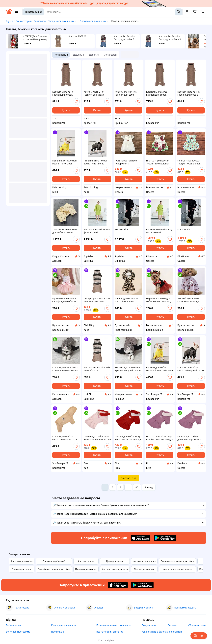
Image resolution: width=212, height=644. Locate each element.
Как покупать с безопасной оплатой (162, 632)
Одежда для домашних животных (99, 21)
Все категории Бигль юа (110, 632)
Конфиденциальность (63, 625)
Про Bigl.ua (57, 632)
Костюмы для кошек (144, 561)
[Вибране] (195, 13)
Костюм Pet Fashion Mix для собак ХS (97, 369)
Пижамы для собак (86, 569)
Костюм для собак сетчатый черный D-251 (191, 369)
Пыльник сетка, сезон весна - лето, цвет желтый (65, 162)
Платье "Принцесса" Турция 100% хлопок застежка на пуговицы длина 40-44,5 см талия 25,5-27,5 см (190, 162)
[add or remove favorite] (76, 102)
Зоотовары (40, 21)
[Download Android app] (165, 538)
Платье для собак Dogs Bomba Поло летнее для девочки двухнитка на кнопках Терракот (129, 438)
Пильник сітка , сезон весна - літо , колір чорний (96, 162)
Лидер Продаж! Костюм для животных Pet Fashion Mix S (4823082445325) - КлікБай (97, 300)
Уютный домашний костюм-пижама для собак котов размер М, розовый (190, 300)
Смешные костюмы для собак (177, 561)
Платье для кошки (144, 569)
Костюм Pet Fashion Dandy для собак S (125, 38)
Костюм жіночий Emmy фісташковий (97, 231)
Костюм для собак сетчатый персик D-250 (65, 438)
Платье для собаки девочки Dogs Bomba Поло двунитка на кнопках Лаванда (189, 438)
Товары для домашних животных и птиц (71, 21)
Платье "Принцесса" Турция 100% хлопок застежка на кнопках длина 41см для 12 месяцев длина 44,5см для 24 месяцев (159, 162)
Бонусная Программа (18, 632)
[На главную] (9, 13)
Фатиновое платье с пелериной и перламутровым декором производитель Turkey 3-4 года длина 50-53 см (128, 162)
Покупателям (149, 625)
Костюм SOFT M (77, 36)
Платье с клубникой (54, 561)
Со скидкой (110, 55)
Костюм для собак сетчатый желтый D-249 (159, 369)
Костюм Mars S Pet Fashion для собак (156, 93)
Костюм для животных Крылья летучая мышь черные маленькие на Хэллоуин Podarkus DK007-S (65, 369)
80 (137, 487)
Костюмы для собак (22, 561)
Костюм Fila (121, 229)
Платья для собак (21, 569)
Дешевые (78, 55)
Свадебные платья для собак (54, 569)
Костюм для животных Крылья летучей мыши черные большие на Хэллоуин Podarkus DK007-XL (128, 369)
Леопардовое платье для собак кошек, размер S (127, 300)
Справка (172, 625)
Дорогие (94, 55)
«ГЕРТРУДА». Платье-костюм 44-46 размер (36, 38)
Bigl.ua (10, 21)
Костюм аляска (86, 561)
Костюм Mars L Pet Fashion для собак (94, 93)
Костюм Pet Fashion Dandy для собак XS (170, 38)
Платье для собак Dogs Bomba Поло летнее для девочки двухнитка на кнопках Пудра (97, 438)
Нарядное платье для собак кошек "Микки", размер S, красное (158, 300)
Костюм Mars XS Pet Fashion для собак (188, 93)
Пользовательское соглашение (114, 625)
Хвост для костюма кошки (177, 569)
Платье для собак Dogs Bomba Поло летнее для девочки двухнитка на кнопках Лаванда (160, 438)
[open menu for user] (187, 12)
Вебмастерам (14, 625)
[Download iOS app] (140, 538)
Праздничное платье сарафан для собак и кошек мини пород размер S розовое (64, 300)
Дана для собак (115, 561)
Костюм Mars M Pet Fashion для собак (126, 93)
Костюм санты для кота (115, 569)
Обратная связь (197, 625)
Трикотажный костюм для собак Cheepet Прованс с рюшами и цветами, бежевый (65, 231)
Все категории (24, 21)
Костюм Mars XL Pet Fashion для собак (63, 93)
